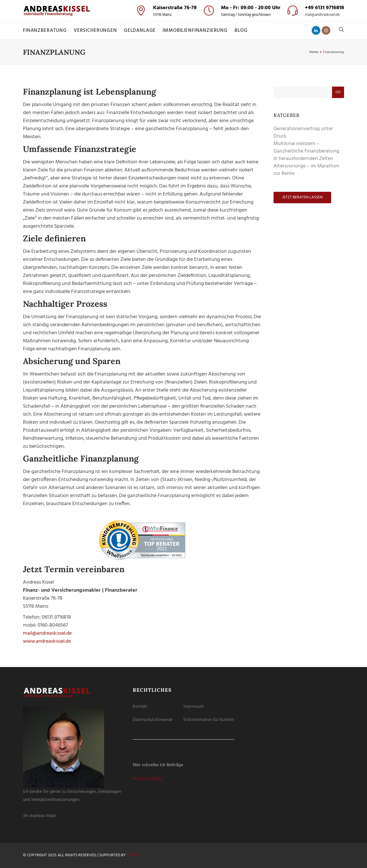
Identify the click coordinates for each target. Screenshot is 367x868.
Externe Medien (204, 34)
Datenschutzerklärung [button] (186, 98)
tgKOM (133, 855)
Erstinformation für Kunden (209, 720)
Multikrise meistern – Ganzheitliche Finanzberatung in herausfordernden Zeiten (306, 151)
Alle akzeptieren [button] (184, 50)
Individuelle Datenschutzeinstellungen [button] (184, 91)
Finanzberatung (45, 31)
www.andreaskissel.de (47, 641)
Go (338, 92)
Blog (241, 31)
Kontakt (140, 707)
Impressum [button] (211, 98)
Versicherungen (95, 31)
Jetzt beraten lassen (302, 197)
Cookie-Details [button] (159, 98)
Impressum (194, 707)
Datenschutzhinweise (153, 720)
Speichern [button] (184, 66)
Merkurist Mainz (148, 779)
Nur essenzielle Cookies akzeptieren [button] (184, 81)
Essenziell (154, 34)
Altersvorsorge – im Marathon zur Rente (306, 170)
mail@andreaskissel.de (322, 15)
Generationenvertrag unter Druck (303, 133)
